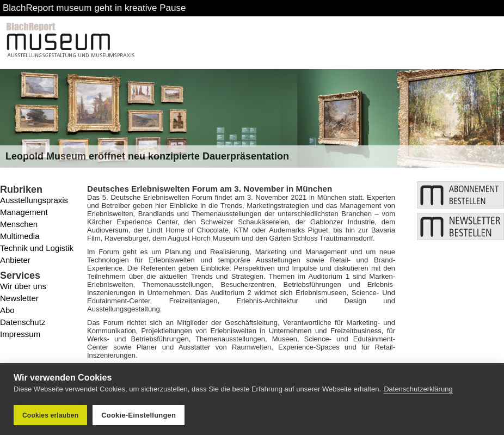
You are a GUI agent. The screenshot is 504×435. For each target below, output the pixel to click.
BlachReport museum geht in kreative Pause (94, 8)
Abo (7, 310)
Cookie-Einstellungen (139, 415)
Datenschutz (23, 322)
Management (24, 212)
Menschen (19, 224)
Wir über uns (23, 286)
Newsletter (19, 298)
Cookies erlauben (50, 415)
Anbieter (15, 260)
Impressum (20, 334)
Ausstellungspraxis (34, 200)
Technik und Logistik (37, 248)
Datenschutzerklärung (418, 389)
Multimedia (20, 236)
